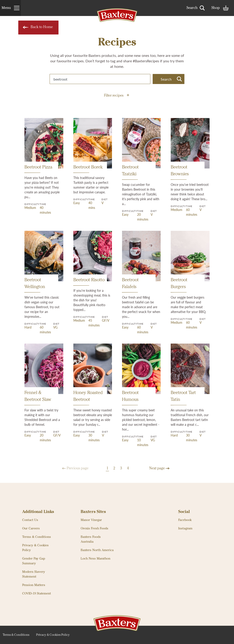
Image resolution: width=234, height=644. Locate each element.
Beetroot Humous (130, 398)
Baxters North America (97, 550)
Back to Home (37, 27)
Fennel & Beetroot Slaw (38, 398)
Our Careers (31, 528)
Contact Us (30, 520)
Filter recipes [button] (117, 96)
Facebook (185, 520)
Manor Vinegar (91, 520)
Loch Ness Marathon (96, 559)
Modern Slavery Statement (34, 574)
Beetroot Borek (88, 169)
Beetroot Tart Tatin (183, 398)
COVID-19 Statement (37, 594)
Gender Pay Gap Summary (34, 561)
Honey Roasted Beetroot (88, 398)
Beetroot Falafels (130, 285)
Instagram (185, 528)
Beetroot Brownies (180, 172)
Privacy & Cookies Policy (35, 548)
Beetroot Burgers (179, 285)
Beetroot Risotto (89, 282)
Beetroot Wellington (35, 285)
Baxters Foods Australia (91, 539)
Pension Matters (34, 585)
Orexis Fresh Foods (94, 528)
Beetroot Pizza (38, 169)
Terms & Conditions (37, 537)
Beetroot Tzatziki (130, 172)
